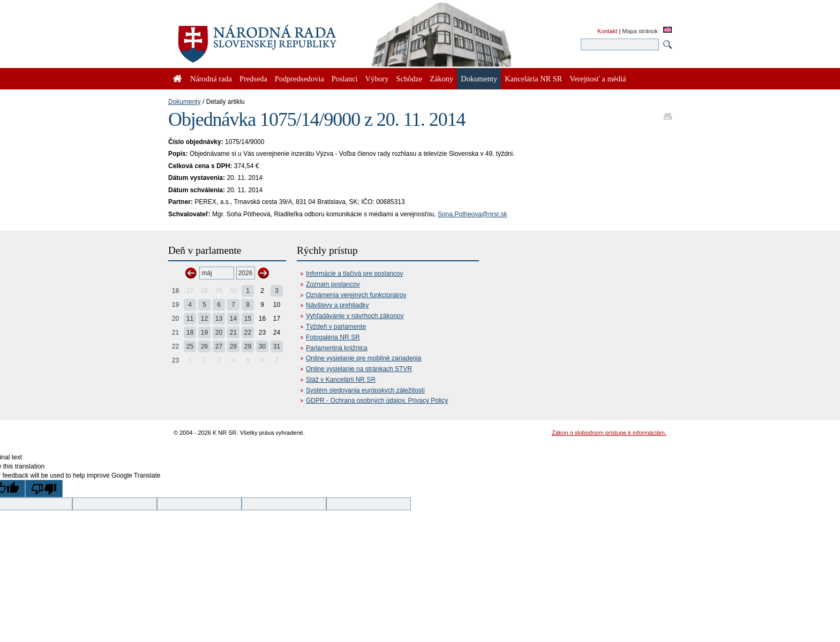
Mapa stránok (640, 31)
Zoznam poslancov (333, 284)
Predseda (253, 79)
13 (219, 319)
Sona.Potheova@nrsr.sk (472, 214)
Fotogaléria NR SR (333, 337)
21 (175, 333)
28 (233, 346)
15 (248, 319)
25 (190, 346)
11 (190, 319)
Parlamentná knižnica (337, 348)
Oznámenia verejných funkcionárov (356, 295)
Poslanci (345, 79)
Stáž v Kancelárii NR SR (341, 380)
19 (175, 305)
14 (233, 319)
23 (175, 360)
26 (204, 346)
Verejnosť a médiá (598, 79)
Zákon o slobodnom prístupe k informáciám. (609, 433)
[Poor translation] (44, 489)
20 (175, 319)
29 (248, 346)
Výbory (377, 79)
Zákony (441, 79)
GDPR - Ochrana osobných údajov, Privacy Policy (377, 401)
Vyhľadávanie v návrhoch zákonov (355, 316)
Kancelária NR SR (533, 79)
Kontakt (607, 31)
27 (219, 346)
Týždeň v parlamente (336, 327)
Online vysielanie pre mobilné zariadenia (363, 358)
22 (248, 333)
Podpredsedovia (299, 79)
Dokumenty (185, 102)
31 (277, 346)
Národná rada (211, 79)
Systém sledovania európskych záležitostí (365, 390)
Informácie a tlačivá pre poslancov (354, 274)
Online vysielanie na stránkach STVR (359, 369)
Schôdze (410, 79)
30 (262, 346)
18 (175, 291)
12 (204, 319)
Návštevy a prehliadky (337, 305)
